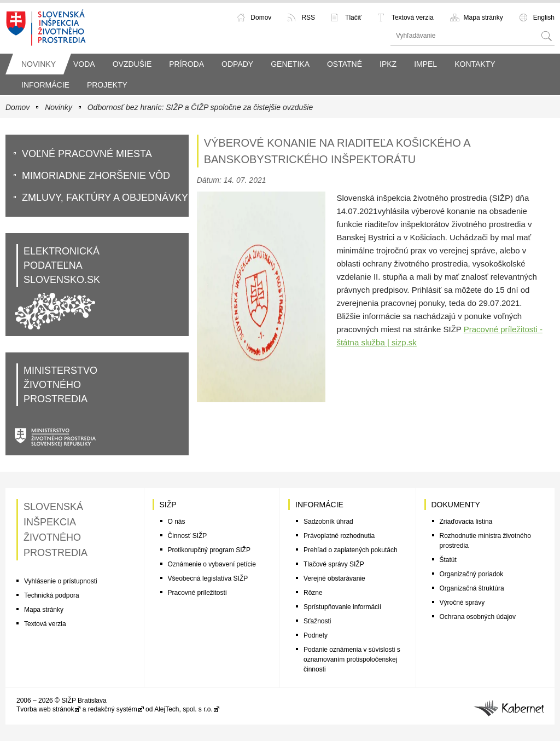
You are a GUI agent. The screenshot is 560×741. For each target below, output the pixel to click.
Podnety (316, 635)
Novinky (39, 64)
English (544, 18)
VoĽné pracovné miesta (87, 154)
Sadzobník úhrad (328, 522)
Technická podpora (52, 595)
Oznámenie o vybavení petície (212, 564)
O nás (177, 522)
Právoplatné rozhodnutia (339, 536)
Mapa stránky (483, 18)
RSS (308, 18)
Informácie (45, 85)
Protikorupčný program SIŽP (209, 550)
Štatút (448, 560)
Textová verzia (413, 18)
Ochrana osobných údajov (478, 617)
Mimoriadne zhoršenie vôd (96, 176)
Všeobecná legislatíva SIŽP (208, 578)
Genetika (290, 64)
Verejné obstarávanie (334, 578)
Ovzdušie (132, 64)
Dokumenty (456, 505)
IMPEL (425, 64)
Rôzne (313, 593)
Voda (84, 64)
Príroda (186, 64)
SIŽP (168, 505)
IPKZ (388, 64)
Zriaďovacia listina (466, 522)
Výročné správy (462, 603)
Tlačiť (353, 18)
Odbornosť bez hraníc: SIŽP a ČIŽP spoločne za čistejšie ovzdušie (200, 107)
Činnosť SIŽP (188, 536)
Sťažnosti (317, 621)
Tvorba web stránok (45, 709)
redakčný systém (113, 709)
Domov (261, 18)
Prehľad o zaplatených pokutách (351, 550)
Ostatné (345, 64)
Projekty (107, 85)
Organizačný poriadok (472, 574)
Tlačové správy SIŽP (334, 564)
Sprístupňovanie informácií (342, 607)
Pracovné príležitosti (197, 593)
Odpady (237, 64)
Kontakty (475, 64)
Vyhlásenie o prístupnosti (61, 581)
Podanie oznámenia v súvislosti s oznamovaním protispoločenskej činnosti (352, 659)
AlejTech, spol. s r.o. (183, 709)
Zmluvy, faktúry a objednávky (105, 198)
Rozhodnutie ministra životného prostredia (485, 541)
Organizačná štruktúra (472, 588)
